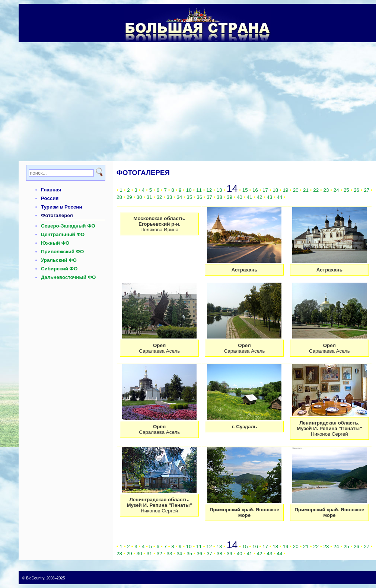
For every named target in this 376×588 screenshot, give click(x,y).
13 (219, 190)
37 (209, 197)
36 (199, 197)
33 (170, 197)
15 (245, 190)
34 (179, 197)
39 (230, 197)
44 (280, 197)
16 (255, 190)
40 (240, 197)
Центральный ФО (63, 234)
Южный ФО (55, 243)
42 (260, 197)
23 (326, 190)
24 (336, 190)
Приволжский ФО (62, 252)
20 (296, 190)
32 (160, 197)
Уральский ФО (59, 260)
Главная (51, 190)
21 (306, 190)
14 (232, 188)
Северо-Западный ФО (68, 226)
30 (139, 197)
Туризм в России (62, 207)
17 (265, 190)
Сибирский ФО (59, 269)
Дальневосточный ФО (68, 277)
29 (129, 197)
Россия (50, 198)
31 (149, 197)
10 (189, 190)
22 (316, 190)
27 (367, 190)
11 (199, 190)
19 (286, 190)
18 (275, 190)
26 (356, 190)
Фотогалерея (57, 215)
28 (119, 197)
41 (250, 197)
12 (209, 190)
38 (219, 197)
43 (270, 197)
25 (346, 190)
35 (189, 197)
